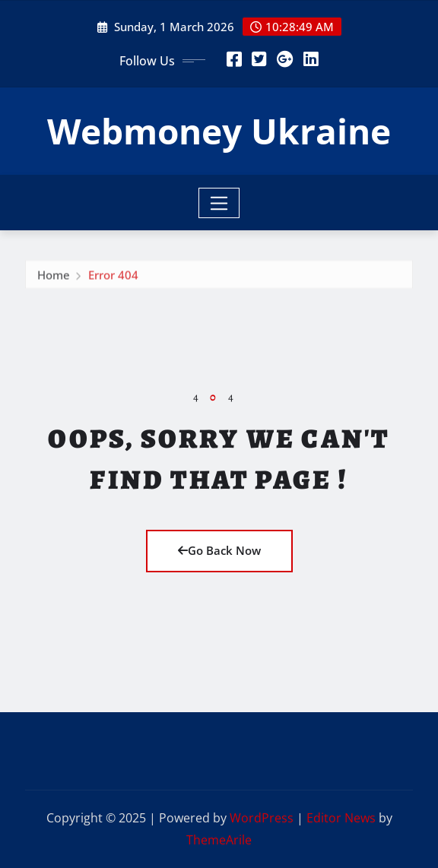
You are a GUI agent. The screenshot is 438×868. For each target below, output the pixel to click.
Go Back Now (219, 550)
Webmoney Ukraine (219, 131)
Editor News (341, 818)
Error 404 (113, 277)
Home (54, 277)
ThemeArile (219, 840)
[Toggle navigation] (219, 203)
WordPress (262, 818)
